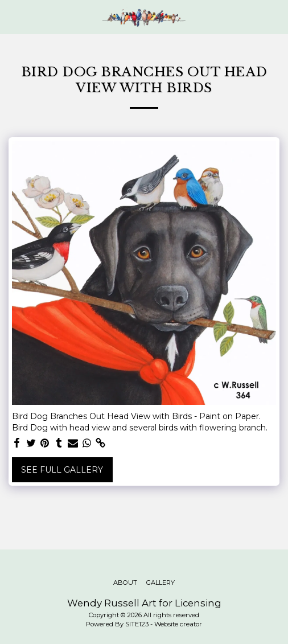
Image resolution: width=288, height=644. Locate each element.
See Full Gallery (62, 470)
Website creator (178, 624)
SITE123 (137, 624)
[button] (13, 17)
